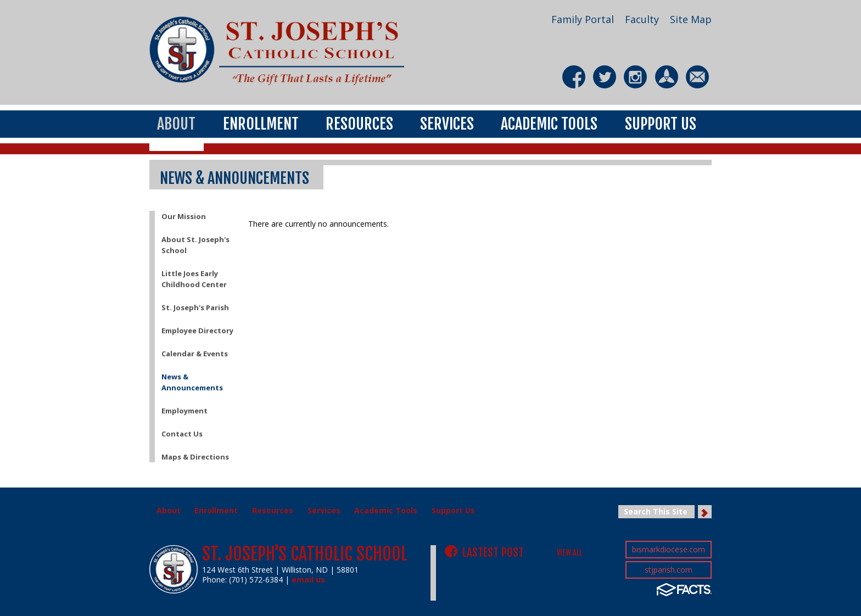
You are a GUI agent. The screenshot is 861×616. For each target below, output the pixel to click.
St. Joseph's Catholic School (305, 554)
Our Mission (184, 216)
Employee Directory (197, 331)
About (176, 123)
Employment (185, 411)
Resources (359, 123)
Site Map (691, 19)
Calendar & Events (195, 354)
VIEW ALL (569, 553)
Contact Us (182, 434)
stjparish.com (669, 570)
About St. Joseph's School (195, 245)
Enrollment (261, 123)
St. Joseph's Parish (195, 307)
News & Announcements (192, 382)
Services (447, 123)
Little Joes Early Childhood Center (194, 279)
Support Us (661, 123)
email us (308, 579)
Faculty (642, 19)
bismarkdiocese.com (669, 549)
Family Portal (583, 19)
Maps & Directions (195, 457)
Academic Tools (549, 123)
